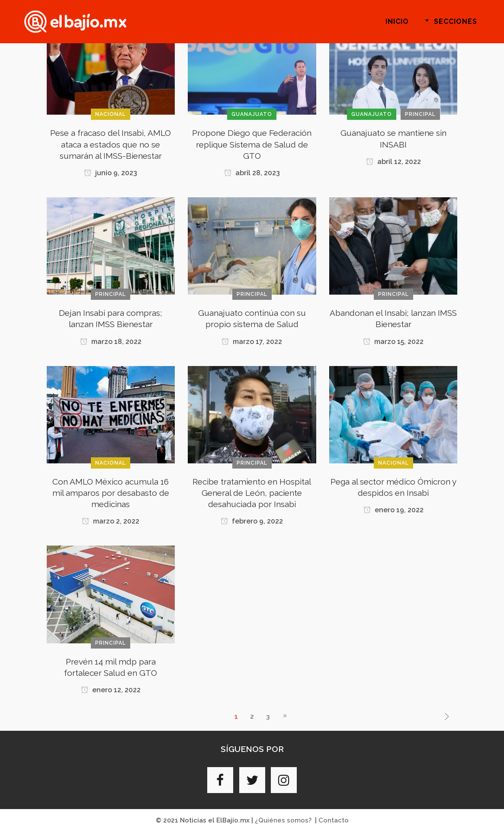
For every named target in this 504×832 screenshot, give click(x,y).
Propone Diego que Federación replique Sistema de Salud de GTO (252, 144)
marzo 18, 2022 (111, 342)
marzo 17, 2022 (252, 342)
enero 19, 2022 (393, 510)
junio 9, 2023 (111, 173)
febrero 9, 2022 (252, 521)
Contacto (334, 820)
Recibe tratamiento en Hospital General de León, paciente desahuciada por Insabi (252, 493)
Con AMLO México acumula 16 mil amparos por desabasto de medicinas (111, 493)
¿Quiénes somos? (283, 820)
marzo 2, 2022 (111, 521)
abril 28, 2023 (252, 173)
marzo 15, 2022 (393, 342)
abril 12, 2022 (393, 162)
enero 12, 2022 (111, 690)
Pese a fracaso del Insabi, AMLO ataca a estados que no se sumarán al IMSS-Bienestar (111, 144)
